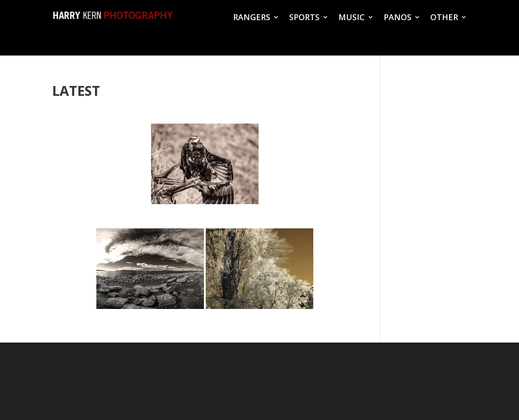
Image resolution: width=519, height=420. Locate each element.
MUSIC (352, 18)
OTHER (444, 18)
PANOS (398, 18)
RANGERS (252, 18)
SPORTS (304, 18)
